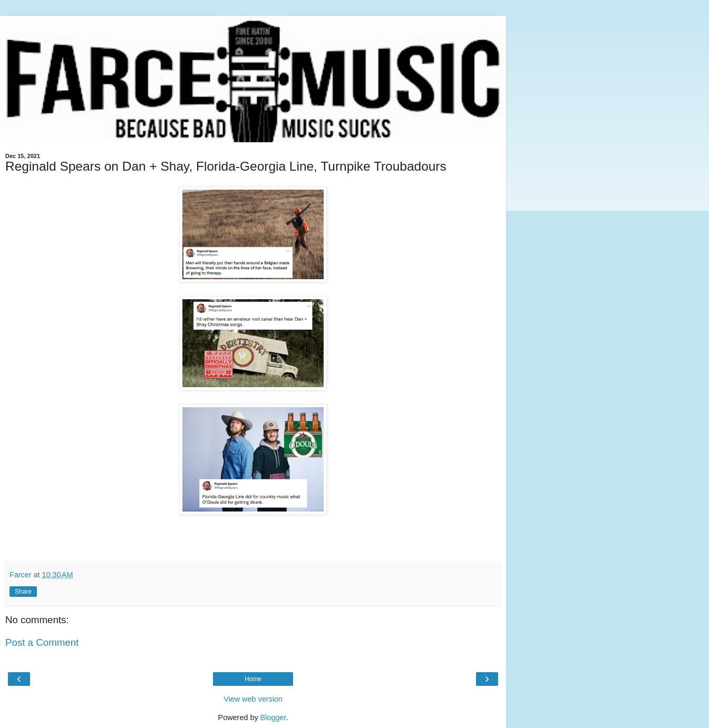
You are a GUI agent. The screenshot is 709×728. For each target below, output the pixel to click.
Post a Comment (42, 642)
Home (253, 679)
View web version (253, 699)
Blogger (273, 717)
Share (23, 592)
